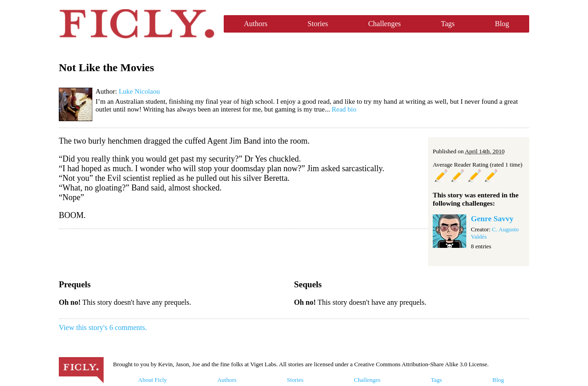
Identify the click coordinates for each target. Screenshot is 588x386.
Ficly (137, 24)
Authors (256, 24)
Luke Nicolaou (139, 91)
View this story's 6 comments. (103, 327)
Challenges (384, 24)
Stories (318, 24)
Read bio (344, 109)
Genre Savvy (492, 219)
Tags (448, 24)
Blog (502, 24)
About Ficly (153, 380)
